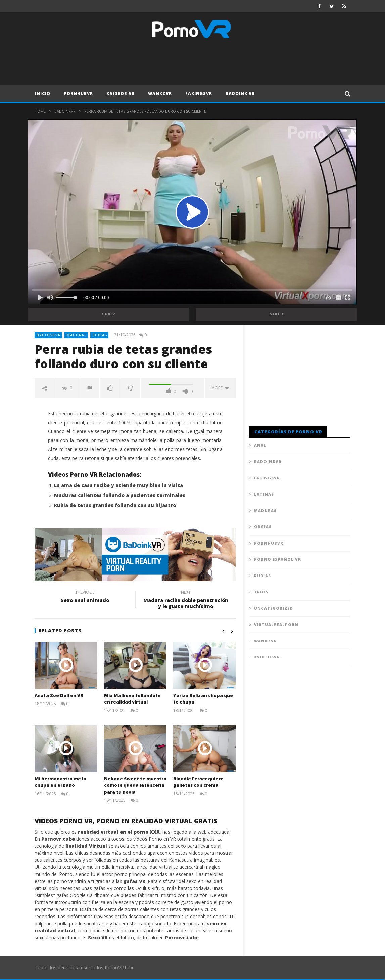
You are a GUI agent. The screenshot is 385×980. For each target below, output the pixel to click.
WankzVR (160, 94)
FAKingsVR (199, 94)
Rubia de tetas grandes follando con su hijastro (115, 505)
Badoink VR (240, 94)
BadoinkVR (65, 111)
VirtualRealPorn (276, 624)
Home (40, 111)
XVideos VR (121, 94)
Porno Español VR (278, 559)
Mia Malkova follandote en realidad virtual (132, 699)
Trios (261, 592)
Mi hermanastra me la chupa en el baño (60, 782)
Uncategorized (274, 608)
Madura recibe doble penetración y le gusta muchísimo (186, 600)
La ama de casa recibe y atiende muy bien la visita (118, 485)
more (220, 388)
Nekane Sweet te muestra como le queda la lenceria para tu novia (135, 785)
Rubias (100, 335)
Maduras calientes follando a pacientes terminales (120, 495)
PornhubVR (78, 94)
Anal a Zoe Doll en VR (59, 695)
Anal (260, 445)
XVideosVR (267, 657)
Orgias (263, 527)
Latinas (264, 494)
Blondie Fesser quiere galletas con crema (198, 782)
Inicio (43, 94)
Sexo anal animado (85, 597)
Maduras (77, 335)
